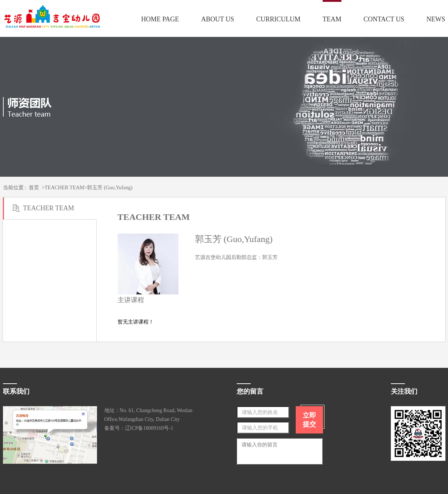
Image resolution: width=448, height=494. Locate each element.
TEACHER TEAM (64, 188)
